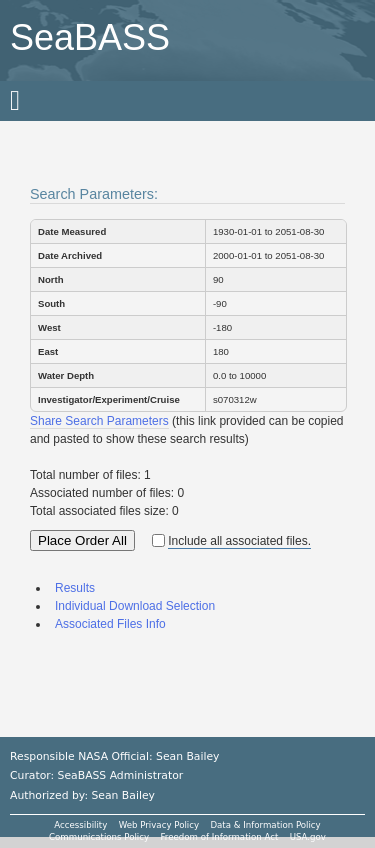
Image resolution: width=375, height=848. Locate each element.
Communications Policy (99, 837)
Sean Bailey (122, 795)
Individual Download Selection (135, 606)
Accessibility (80, 825)
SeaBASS (90, 37)
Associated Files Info (110, 624)
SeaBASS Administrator (121, 775)
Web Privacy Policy (159, 825)
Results (75, 588)
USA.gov (308, 837)
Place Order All (82, 540)
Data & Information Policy (265, 825)
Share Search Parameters (99, 421)
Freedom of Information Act (219, 837)
